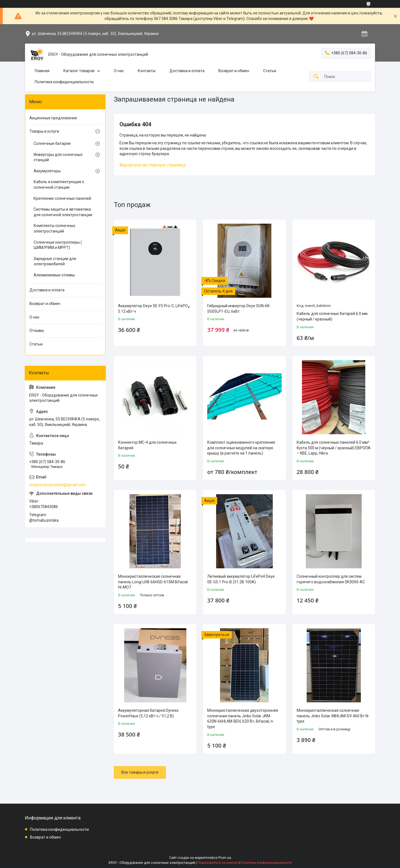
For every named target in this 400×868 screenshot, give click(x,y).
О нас (119, 71)
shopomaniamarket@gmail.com (57, 485)
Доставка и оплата (187, 71)
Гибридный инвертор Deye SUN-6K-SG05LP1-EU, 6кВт (239, 309)
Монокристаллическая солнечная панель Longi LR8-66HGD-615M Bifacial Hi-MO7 (153, 582)
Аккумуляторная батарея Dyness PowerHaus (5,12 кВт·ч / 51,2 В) (148, 713)
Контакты (147, 71)
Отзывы (37, 330)
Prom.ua (225, 858)
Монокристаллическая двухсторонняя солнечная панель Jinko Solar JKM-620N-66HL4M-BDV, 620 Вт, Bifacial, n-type (243, 719)
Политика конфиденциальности (64, 82)
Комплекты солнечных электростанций (54, 228)
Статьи (270, 71)
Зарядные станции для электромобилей (55, 261)
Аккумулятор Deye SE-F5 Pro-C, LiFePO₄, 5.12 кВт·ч (154, 309)
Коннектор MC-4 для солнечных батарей (147, 445)
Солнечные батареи (52, 143)
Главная (42, 71)
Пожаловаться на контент (218, 863)
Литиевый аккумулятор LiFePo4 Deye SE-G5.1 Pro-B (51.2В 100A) (241, 579)
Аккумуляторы (47, 171)
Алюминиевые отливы (54, 275)
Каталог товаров (79, 71)
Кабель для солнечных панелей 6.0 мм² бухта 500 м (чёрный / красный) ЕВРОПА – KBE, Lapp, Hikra (334, 448)
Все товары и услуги (140, 772)
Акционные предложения (53, 118)
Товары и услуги (44, 131)
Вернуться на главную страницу (153, 165)
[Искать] (316, 77)
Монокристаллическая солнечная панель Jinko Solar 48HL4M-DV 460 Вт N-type (333, 716)
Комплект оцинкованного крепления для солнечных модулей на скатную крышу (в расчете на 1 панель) (241, 448)
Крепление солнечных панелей (62, 198)
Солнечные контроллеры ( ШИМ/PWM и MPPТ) (58, 245)
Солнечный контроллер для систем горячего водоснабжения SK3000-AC (331, 579)
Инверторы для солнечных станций (58, 157)
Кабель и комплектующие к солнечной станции (59, 185)
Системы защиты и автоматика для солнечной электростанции (63, 212)
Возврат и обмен (234, 71)
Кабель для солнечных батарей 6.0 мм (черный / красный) (332, 316)
